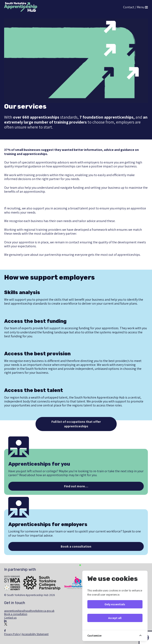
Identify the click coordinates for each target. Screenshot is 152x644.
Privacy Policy (12, 634)
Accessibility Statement (35, 634)
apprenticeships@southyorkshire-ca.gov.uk (29, 611)
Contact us (10, 618)
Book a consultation (16, 614)
